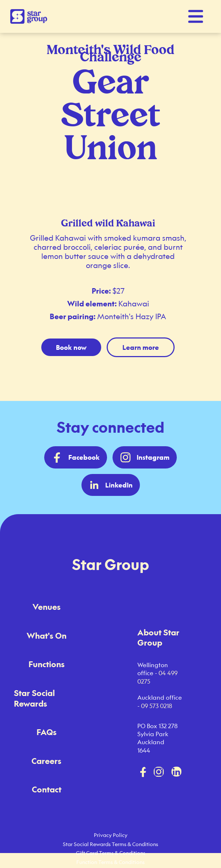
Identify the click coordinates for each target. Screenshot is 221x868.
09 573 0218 (157, 706)
